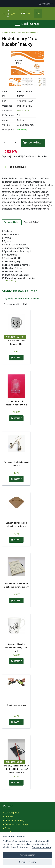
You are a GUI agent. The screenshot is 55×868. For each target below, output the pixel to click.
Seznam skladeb (12, 222)
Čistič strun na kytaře (16, 705)
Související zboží (31, 222)
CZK (25, 14)
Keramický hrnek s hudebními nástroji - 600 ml (16, 648)
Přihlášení (46, 4)
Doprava (9, 817)
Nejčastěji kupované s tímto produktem (22, 298)
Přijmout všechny (28, 855)
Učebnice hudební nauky (28, 33)
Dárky (26, 304)
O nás (8, 828)
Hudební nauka (8, 33)
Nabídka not (27, 24)
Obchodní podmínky (14, 821)
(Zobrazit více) (9, 281)
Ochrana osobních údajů (16, 824)
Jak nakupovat (12, 813)
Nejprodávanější (11, 304)
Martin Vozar (23, 111)
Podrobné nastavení (41, 847)
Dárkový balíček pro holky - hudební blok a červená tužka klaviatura (16, 769)
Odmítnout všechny (27, 862)
